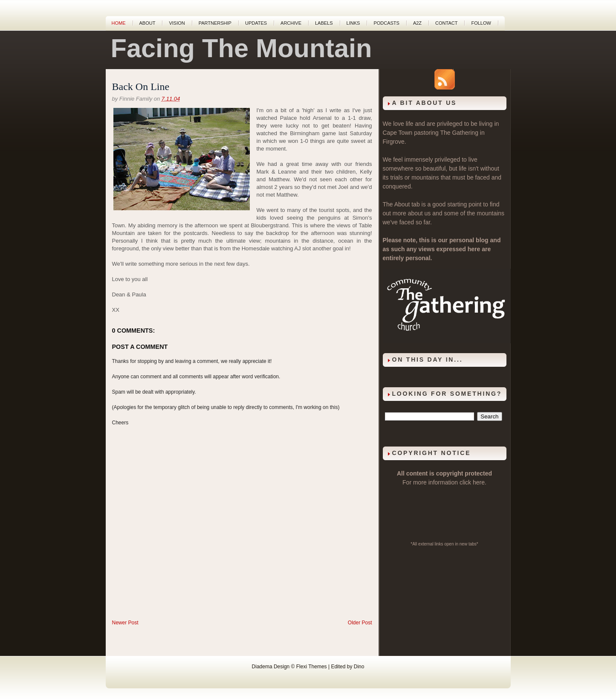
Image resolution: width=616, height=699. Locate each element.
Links (353, 23)
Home (119, 23)
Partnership (215, 23)
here (479, 482)
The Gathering (459, 133)
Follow (481, 23)
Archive (291, 23)
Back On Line (141, 87)
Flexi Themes (312, 667)
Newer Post (125, 623)
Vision (177, 23)
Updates (256, 23)
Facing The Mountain (241, 48)
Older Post (360, 623)
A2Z (417, 23)
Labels (324, 23)
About (147, 23)
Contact (446, 23)
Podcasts (386, 23)
